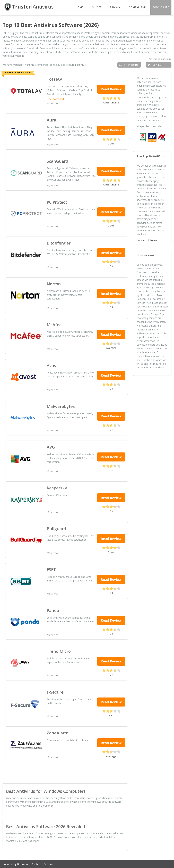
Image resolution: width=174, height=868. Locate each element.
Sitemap (49, 864)
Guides (97, 7)
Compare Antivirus (147, 240)
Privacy (115, 7)
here (25, 52)
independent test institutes (151, 86)
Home (79, 7)
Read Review (111, 89)
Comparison (137, 7)
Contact (36, 864)
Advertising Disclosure (160, 59)
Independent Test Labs (149, 126)
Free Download (55, 99)
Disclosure (161, 7)
